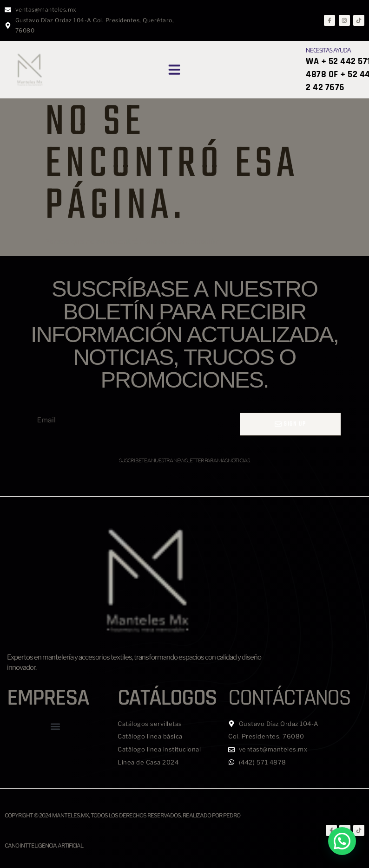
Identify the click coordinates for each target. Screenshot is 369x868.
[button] (174, 70)
